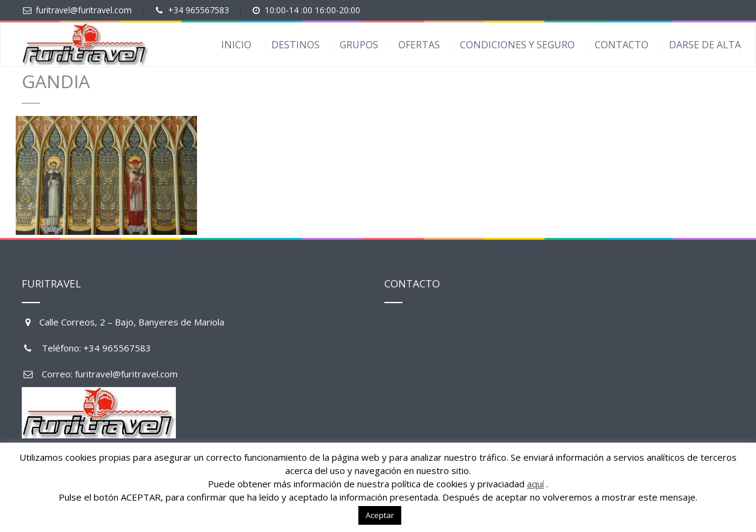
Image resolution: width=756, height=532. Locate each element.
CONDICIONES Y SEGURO (517, 45)
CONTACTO (622, 45)
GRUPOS (359, 45)
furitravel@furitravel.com (84, 10)
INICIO (236, 45)
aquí (535, 484)
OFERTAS (419, 45)
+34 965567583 (199, 10)
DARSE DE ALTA (705, 45)
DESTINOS (296, 45)
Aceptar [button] (380, 515)
